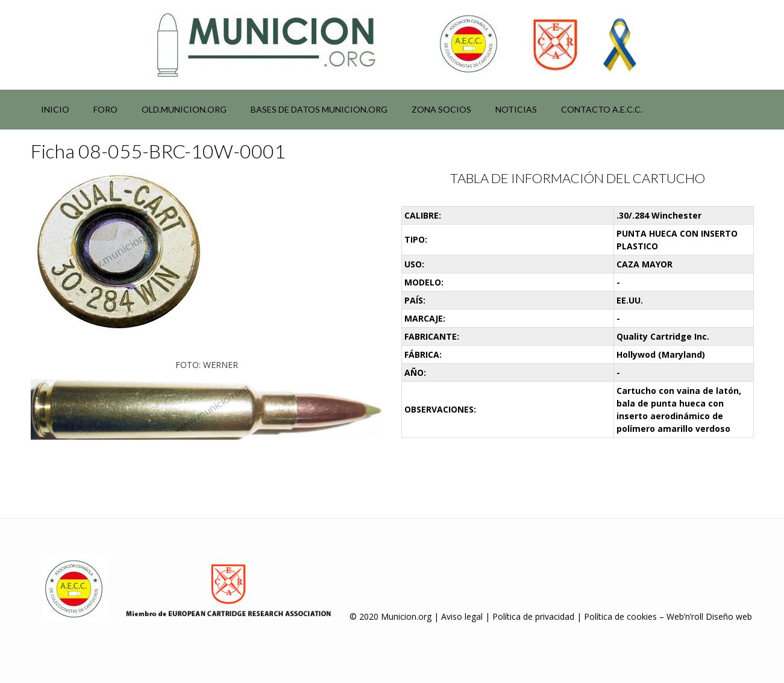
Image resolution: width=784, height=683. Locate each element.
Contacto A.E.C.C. (602, 109)
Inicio (55, 109)
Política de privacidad (533, 616)
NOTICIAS (516, 109)
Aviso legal (462, 616)
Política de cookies (620, 616)
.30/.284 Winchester (659, 215)
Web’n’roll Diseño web (709, 616)
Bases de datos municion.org (319, 109)
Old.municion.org (184, 109)
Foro (105, 109)
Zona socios (441, 109)
